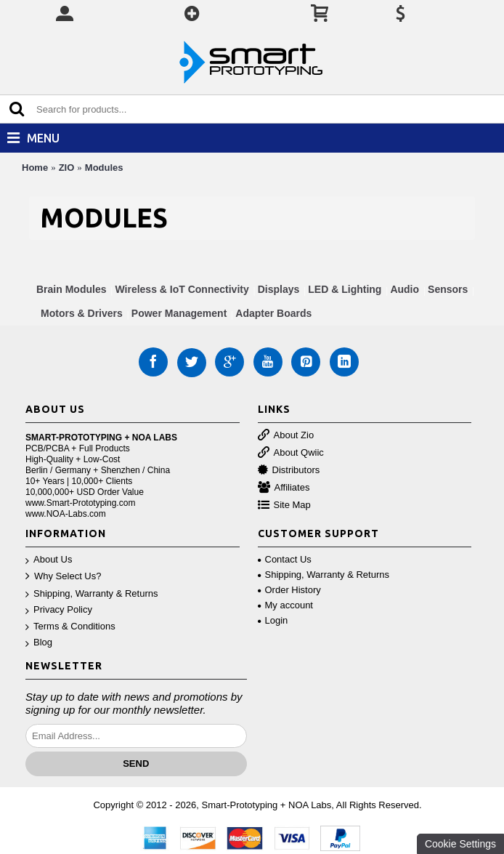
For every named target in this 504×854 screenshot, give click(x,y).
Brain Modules (71, 289)
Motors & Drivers (82, 313)
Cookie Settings (460, 844)
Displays (279, 289)
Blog (39, 643)
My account (285, 605)
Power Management (179, 313)
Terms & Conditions (70, 627)
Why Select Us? (63, 577)
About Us (49, 560)
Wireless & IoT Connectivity (182, 289)
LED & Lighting (345, 289)
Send (136, 764)
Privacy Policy (59, 610)
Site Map (284, 505)
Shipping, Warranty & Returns (92, 594)
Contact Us (285, 559)
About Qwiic (291, 453)
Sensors (448, 289)
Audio (405, 289)
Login (273, 620)
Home (35, 168)
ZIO (67, 168)
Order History (289, 590)
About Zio (286, 436)
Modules (104, 168)
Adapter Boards (273, 313)
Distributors (289, 471)
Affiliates (284, 488)
